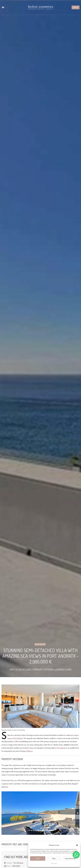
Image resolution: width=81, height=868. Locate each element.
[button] (77, 845)
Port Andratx (61, 748)
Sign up (76, 7)
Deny (54, 858)
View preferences (70, 858)
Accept (38, 858)
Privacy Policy (54, 863)
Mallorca (30, 751)
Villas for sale (40, 644)
